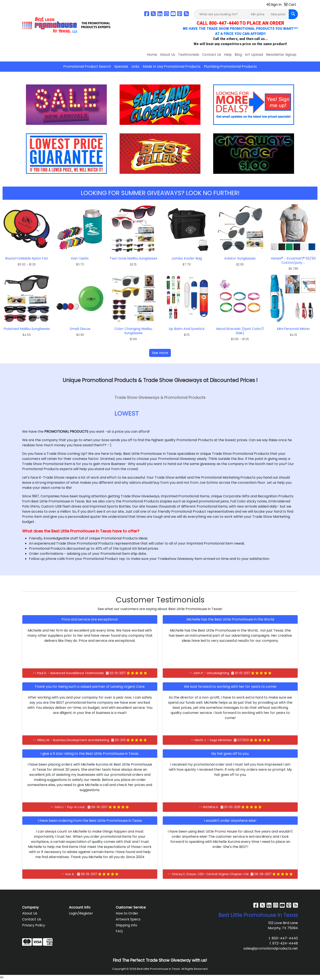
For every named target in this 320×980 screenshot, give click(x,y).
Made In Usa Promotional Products (172, 66)
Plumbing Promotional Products (230, 66)
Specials (121, 66)
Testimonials (189, 55)
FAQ (119, 931)
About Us (168, 55)
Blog (238, 55)
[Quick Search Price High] (279, 14)
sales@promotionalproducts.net (271, 948)
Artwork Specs (128, 919)
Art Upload (254, 55)
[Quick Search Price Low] (259, 14)
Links (135, 66)
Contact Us (212, 55)
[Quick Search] (221, 14)
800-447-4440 (285, 938)
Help (228, 55)
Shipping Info (126, 925)
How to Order (127, 913)
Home (152, 55)
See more (160, 353)
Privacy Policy (34, 925)
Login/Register (81, 913)
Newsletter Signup (281, 55)
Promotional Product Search (87, 66)
